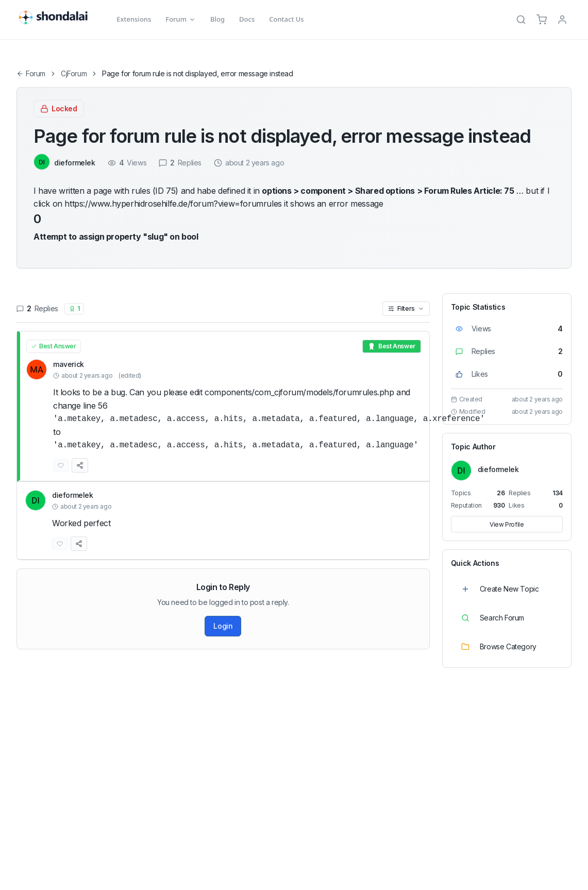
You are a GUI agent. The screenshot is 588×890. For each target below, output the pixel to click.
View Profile (507, 524)
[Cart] (542, 20)
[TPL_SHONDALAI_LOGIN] (562, 20)
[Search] (521, 20)
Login (223, 626)
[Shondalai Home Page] (59, 18)
